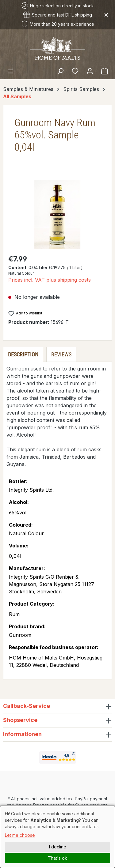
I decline (58, 847)
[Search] (60, 71)
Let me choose (20, 835)
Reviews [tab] (61, 354)
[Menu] (10, 71)
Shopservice (20, 720)
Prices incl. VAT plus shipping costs (50, 280)
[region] (57, 214)
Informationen (22, 734)
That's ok (57, 858)
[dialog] (57, 837)
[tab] (23, 354)
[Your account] (90, 71)
